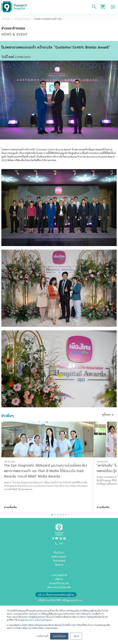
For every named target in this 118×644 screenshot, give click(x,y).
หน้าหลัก (6, 19)
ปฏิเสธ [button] (76, 636)
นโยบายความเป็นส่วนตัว (35, 620)
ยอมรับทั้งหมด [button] (59, 636)
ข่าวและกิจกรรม (22, 19)
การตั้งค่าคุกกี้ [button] (42, 636)
